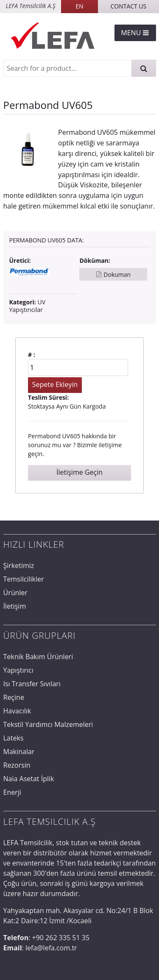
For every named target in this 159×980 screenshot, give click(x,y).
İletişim (15, 606)
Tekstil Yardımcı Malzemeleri (48, 724)
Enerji (12, 792)
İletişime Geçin (79, 472)
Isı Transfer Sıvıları (32, 684)
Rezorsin (17, 765)
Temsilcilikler (24, 579)
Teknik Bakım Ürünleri (38, 657)
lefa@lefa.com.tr (51, 948)
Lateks (14, 738)
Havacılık (17, 711)
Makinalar (19, 752)
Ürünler (15, 593)
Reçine (14, 697)
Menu (135, 33)
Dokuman (117, 274)
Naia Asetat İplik (29, 779)
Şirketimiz (19, 565)
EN (79, 6)
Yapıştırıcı (18, 670)
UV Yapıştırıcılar (28, 306)
